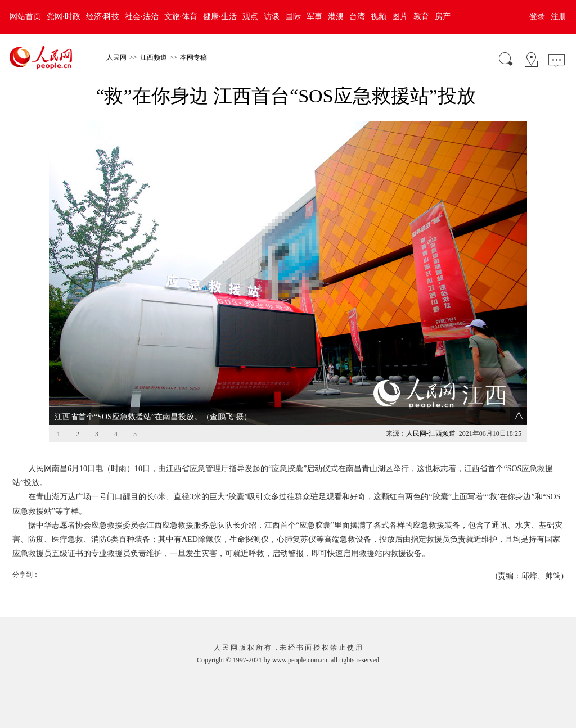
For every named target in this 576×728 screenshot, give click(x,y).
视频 (379, 17)
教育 (421, 17)
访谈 (272, 17)
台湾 (357, 17)
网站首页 (25, 17)
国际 (293, 17)
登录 (537, 17)
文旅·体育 (181, 17)
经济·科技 (103, 17)
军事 (314, 17)
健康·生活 (220, 17)
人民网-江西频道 (431, 433)
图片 (400, 17)
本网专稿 (193, 57)
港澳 (336, 17)
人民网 (116, 57)
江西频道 (154, 57)
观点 (250, 17)
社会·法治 (142, 17)
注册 (559, 17)
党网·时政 (64, 17)
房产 (443, 17)
